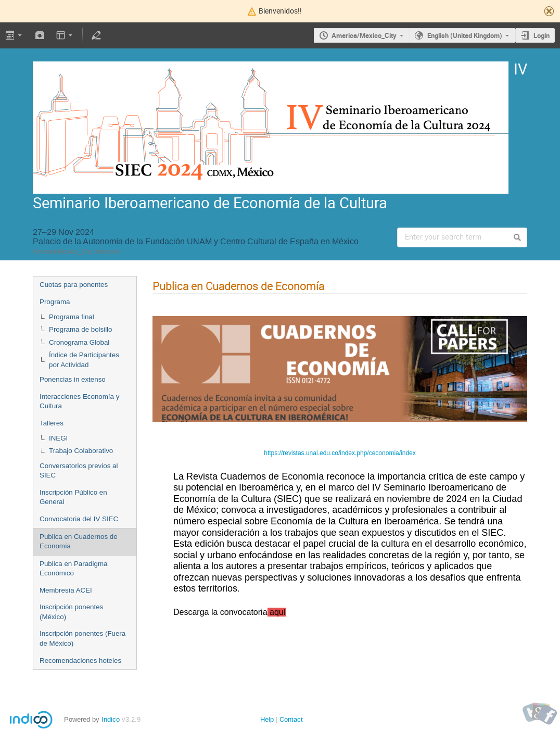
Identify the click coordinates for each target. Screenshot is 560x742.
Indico (111, 719)
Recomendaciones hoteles (80, 661)
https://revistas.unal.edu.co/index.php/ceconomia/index (340, 453)
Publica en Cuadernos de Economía (79, 542)
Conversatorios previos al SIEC (79, 471)
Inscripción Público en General (73, 497)
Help (267, 719)
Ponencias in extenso (73, 379)
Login (542, 35)
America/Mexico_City (364, 35)
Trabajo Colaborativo (81, 451)
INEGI (58, 438)
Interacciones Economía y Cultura (79, 401)
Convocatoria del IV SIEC (79, 519)
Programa (55, 302)
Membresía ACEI (66, 590)
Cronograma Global (79, 342)
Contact (291, 719)
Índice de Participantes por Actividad (84, 360)
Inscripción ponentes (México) (71, 612)
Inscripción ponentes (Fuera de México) (82, 638)
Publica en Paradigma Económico (73, 569)
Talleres (52, 423)
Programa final (72, 317)
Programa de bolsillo (81, 329)
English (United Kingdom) (465, 35)
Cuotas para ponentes (74, 285)
